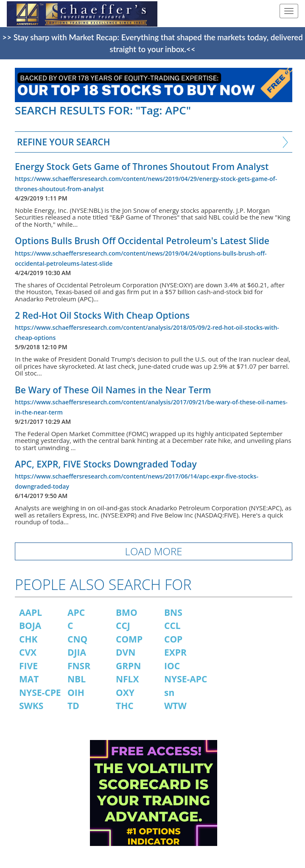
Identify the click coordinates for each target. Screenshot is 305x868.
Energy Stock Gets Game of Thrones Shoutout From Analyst (142, 167)
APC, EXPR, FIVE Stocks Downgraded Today (106, 464)
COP (173, 639)
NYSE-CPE (40, 693)
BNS (173, 612)
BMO (127, 612)
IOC (172, 666)
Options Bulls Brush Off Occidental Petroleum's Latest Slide (142, 241)
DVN (126, 652)
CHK (28, 639)
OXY (125, 693)
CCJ (123, 626)
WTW (175, 706)
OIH (76, 693)
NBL (77, 679)
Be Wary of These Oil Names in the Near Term (113, 390)
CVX (28, 652)
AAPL (31, 612)
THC (125, 706)
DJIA (77, 652)
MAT (29, 679)
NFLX (127, 679)
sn (169, 693)
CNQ (77, 639)
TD (73, 706)
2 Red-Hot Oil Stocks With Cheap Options (102, 315)
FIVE (28, 666)
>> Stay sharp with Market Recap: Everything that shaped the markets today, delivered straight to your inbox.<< (152, 43)
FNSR (79, 666)
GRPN (128, 666)
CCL (172, 626)
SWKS (31, 706)
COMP (129, 639)
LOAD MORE (154, 551)
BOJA (30, 626)
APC (76, 612)
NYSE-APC (186, 679)
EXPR (175, 652)
